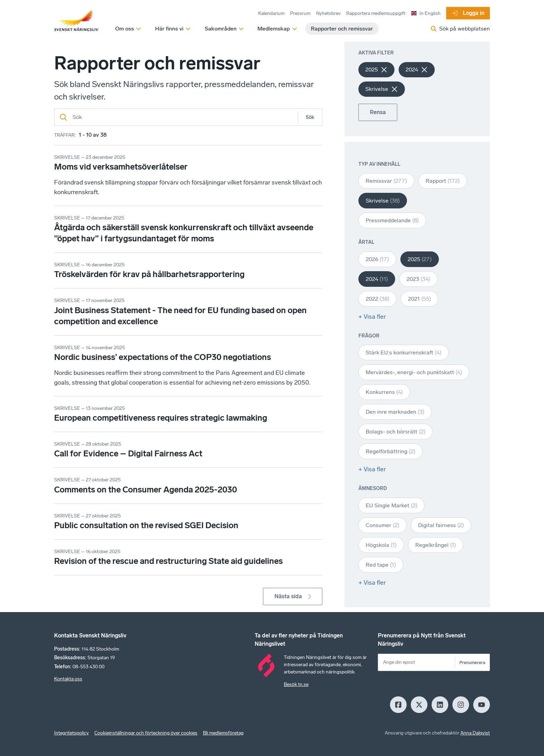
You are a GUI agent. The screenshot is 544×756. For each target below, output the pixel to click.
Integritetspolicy (71, 733)
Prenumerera (472, 663)
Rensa (378, 112)
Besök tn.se (296, 684)
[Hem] (76, 21)
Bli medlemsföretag (223, 733)
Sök (310, 117)
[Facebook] (398, 705)
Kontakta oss (68, 679)
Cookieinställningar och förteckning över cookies (146, 733)
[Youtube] (482, 705)
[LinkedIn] (440, 705)
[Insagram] (461, 705)
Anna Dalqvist (475, 733)
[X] (419, 705)
